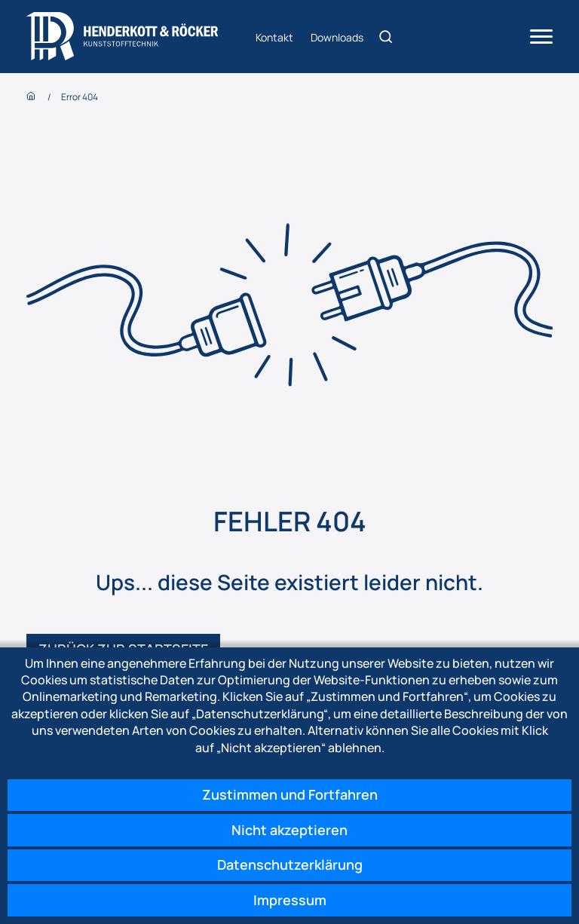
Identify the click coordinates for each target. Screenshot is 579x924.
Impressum (290, 900)
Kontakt (274, 37)
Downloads (337, 37)
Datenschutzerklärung (290, 864)
